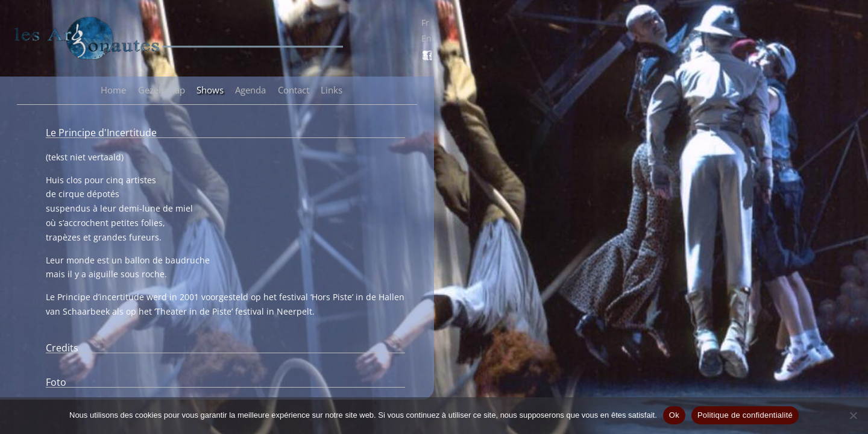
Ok (674, 415)
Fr (425, 23)
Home (113, 90)
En (426, 38)
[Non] (853, 415)
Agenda (250, 90)
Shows (210, 90)
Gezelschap (162, 90)
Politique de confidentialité (745, 415)
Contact (294, 90)
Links (332, 90)
